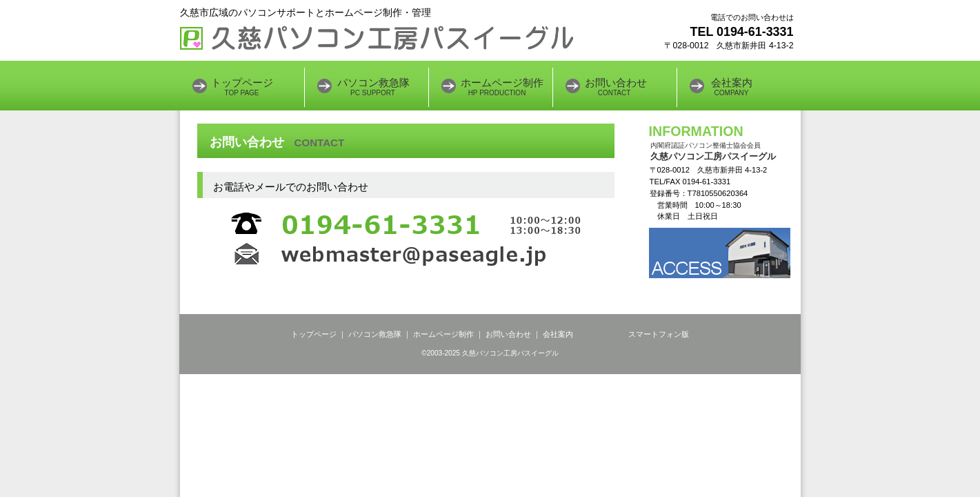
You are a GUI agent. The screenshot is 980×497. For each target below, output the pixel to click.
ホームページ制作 (444, 334)
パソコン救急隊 (375, 334)
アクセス (720, 253)
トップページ (315, 334)
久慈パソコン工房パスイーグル (377, 38)
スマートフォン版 (659, 334)
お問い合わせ (508, 334)
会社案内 (559, 334)
